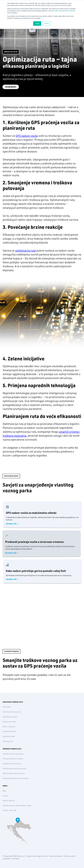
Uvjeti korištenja (55, 856)
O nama (5, 796)
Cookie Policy (58, 11)
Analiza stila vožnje (9, 722)
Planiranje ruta (8, 741)
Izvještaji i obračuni (10, 731)
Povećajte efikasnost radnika (13, 759)
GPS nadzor (7, 707)
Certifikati (15, 859)
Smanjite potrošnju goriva (12, 764)
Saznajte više (18, 526)
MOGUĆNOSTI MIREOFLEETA (13, 702)
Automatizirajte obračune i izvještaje (16, 778)
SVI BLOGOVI (11, 87)
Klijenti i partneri (9, 801)
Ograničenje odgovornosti (37, 856)
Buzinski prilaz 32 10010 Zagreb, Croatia (17, 806)
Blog (4, 791)
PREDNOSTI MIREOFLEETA (12, 749)
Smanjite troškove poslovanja (13, 754)
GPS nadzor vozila (27, 136)
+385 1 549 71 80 (9, 810)
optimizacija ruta (25, 250)
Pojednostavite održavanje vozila (14, 769)
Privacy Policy (69, 11)
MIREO (5, 786)
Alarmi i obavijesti (9, 727)
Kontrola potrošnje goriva (12, 712)
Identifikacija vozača (10, 717)
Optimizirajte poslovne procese (14, 773)
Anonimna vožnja (9, 736)
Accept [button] (37, 24)
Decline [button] (47, 24)
